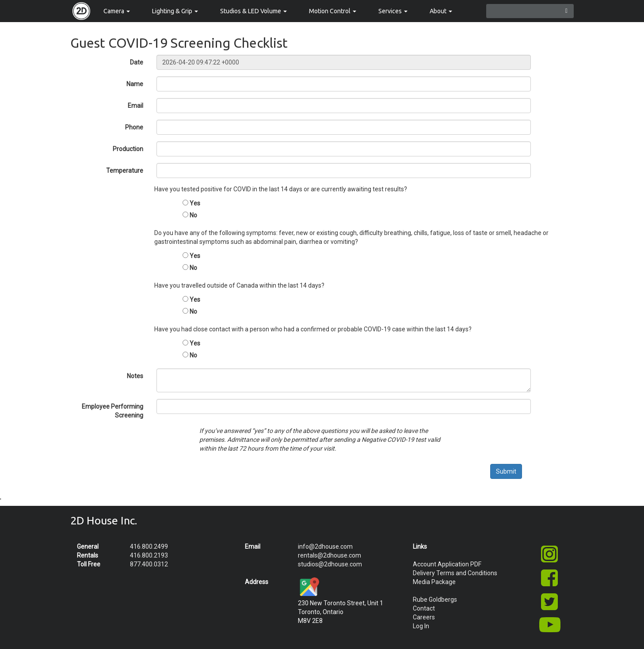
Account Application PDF (447, 564)
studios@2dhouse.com (330, 564)
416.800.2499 (149, 547)
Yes (195, 203)
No (193, 215)
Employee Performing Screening (112, 411)
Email (135, 106)
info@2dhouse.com (325, 547)
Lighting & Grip (175, 11)
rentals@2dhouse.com (330, 555)
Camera (117, 11)
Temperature (125, 171)
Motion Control (333, 11)
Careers (424, 617)
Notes (135, 376)
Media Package (434, 582)
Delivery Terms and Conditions (455, 573)
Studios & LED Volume (253, 11)
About (441, 11)
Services (393, 11)
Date (137, 62)
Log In (421, 626)
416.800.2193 (149, 555)
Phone (134, 127)
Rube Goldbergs (435, 600)
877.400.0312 (149, 564)
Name (135, 84)
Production (128, 149)
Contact (424, 608)
